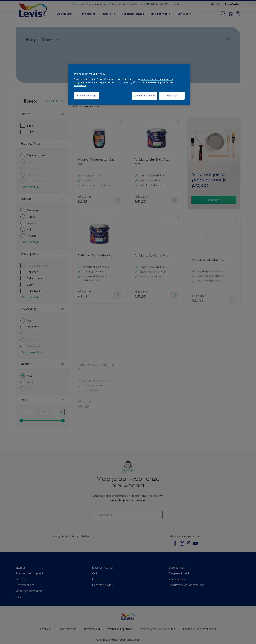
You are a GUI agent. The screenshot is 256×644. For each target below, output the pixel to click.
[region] (129, 85)
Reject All (172, 96)
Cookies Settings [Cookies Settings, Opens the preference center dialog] (87, 96)
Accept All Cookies (145, 96)
